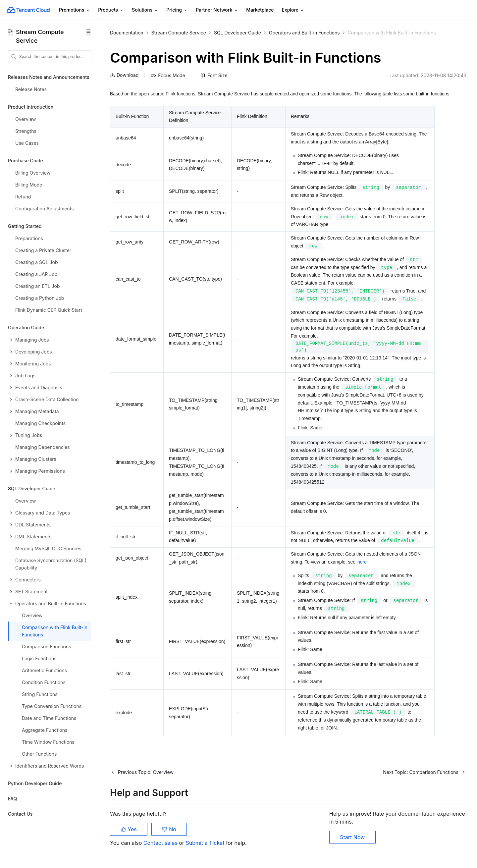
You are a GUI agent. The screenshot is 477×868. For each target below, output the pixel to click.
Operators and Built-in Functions (304, 33)
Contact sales (161, 843)
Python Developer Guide (35, 783)
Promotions (75, 10)
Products (111, 10)
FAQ (12, 799)
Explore (293, 10)
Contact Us (20, 814)
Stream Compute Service (179, 33)
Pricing (177, 10)
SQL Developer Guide (238, 33)
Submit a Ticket (206, 843)
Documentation (127, 33)
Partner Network (217, 10)
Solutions (145, 10)
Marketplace (260, 10)
